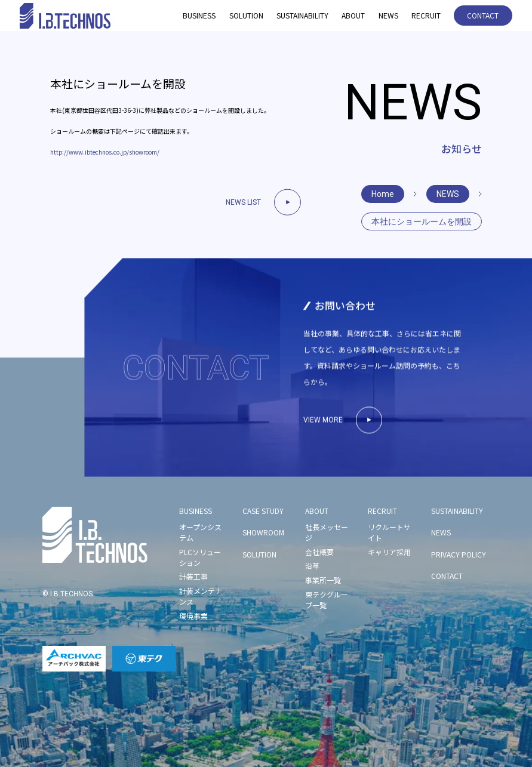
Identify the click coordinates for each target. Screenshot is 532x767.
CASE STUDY (263, 511)
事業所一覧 (323, 580)
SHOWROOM (263, 532)
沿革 (312, 566)
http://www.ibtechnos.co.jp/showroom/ (105, 152)
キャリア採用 (389, 552)
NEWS (388, 15)
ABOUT (353, 15)
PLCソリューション (200, 557)
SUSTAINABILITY (302, 15)
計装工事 (193, 576)
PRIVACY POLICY (459, 554)
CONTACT (483, 15)
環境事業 (193, 616)
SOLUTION (246, 15)
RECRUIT (426, 15)
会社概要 (319, 552)
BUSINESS (199, 15)
